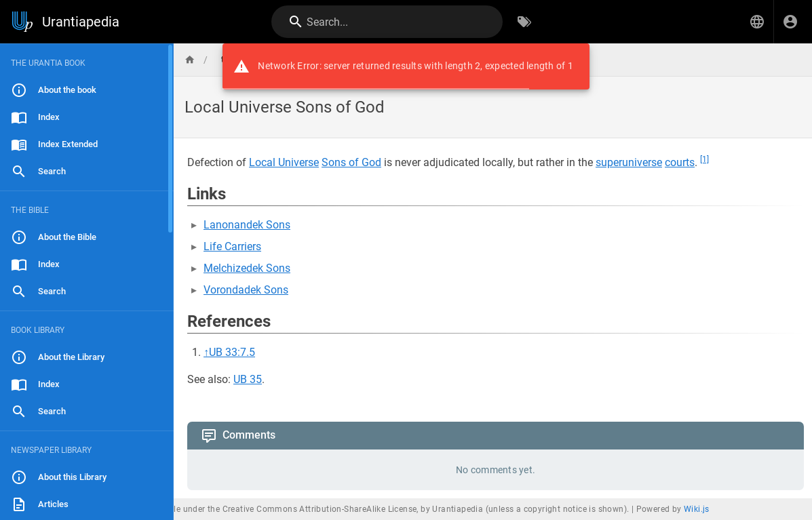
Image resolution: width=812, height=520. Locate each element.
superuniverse (629, 162)
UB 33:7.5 (232, 352)
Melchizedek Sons (247, 268)
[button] (757, 22)
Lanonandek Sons (247, 225)
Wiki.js (697, 509)
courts (680, 162)
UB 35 (248, 379)
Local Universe (284, 162)
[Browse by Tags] (524, 22)
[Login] (790, 22)
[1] (704, 159)
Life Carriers (232, 246)
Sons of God (351, 162)
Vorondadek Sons (246, 290)
